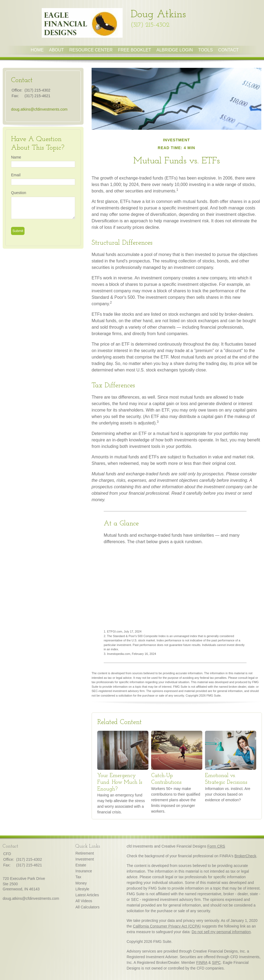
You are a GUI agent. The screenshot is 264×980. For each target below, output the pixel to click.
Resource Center (91, 50)
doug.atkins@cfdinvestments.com (39, 109)
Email (16, 175)
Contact (228, 50)
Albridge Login (175, 50)
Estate (81, 865)
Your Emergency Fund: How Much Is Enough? (120, 782)
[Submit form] (18, 231)
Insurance (84, 871)
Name (16, 157)
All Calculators (87, 907)
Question (19, 193)
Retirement (85, 853)
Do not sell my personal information (221, 932)
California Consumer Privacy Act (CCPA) (167, 926)
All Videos (84, 901)
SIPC (216, 963)
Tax (78, 877)
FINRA (202, 963)
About (56, 50)
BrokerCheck (245, 856)
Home (37, 50)
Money (81, 883)
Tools (206, 50)
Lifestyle (82, 889)
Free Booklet (135, 50)
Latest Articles (87, 895)
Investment (85, 859)
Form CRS (216, 846)
